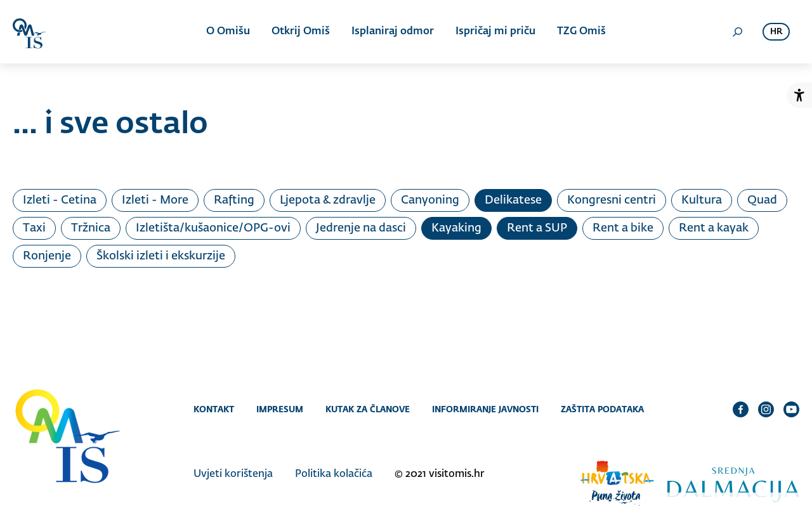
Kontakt (214, 409)
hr (776, 32)
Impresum (280, 409)
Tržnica (91, 228)
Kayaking (456, 228)
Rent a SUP (537, 228)
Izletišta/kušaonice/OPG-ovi (213, 228)
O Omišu (228, 32)
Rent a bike (623, 228)
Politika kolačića (334, 474)
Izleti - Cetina (60, 200)
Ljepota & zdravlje (328, 200)
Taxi (34, 228)
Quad (762, 200)
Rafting (234, 200)
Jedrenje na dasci (361, 228)
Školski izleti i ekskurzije (161, 256)
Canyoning (430, 200)
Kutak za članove (368, 409)
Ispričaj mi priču (495, 32)
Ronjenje (47, 256)
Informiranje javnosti (485, 409)
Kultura (702, 200)
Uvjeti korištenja (233, 474)
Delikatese (513, 200)
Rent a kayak (714, 228)
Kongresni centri (612, 200)
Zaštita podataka (602, 409)
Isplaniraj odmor (393, 32)
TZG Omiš (581, 32)
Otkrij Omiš (301, 32)
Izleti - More (155, 200)
